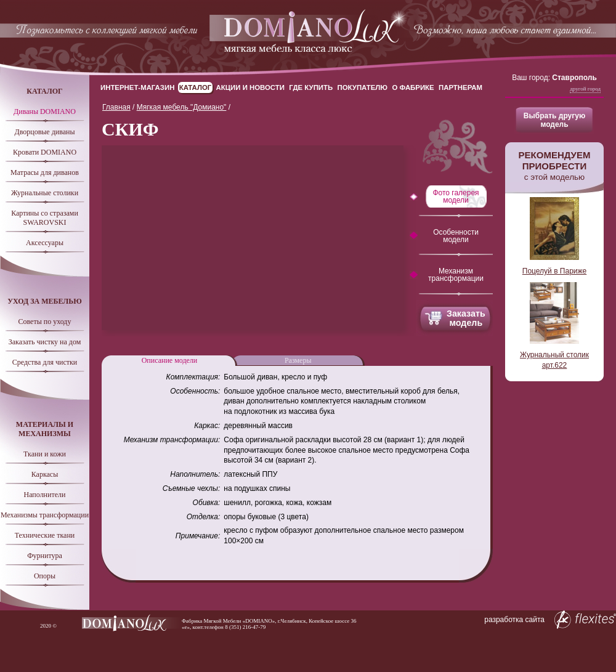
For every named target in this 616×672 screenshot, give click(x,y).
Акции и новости (250, 87)
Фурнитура (45, 556)
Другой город (585, 89)
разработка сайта (550, 620)
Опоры (45, 576)
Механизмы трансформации (45, 515)
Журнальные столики (45, 193)
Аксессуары (45, 243)
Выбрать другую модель (554, 120)
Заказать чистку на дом (45, 342)
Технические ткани (45, 535)
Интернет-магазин (137, 87)
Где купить (311, 87)
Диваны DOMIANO (45, 111)
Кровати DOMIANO (45, 152)
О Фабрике (413, 87)
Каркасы (45, 474)
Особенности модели (456, 236)
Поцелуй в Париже (554, 271)
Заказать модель (466, 318)
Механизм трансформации (456, 275)
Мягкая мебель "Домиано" (182, 107)
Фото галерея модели (456, 196)
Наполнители (45, 495)
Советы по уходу (45, 322)
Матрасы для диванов (45, 172)
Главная (116, 107)
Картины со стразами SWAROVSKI (45, 218)
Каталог (196, 87)
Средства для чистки (45, 362)
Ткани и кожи (45, 454)
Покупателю (363, 87)
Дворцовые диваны (44, 132)
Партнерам (460, 87)
